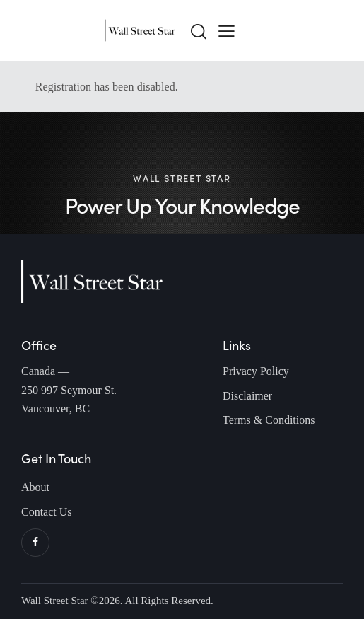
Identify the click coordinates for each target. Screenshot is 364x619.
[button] (227, 30)
